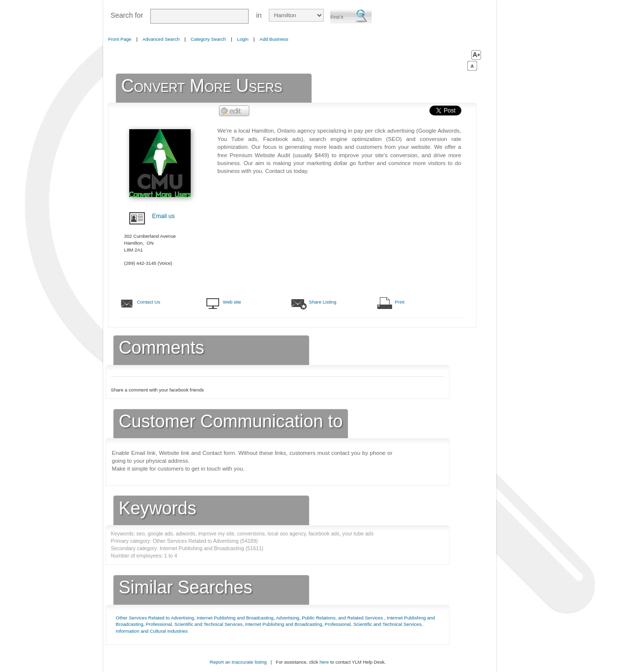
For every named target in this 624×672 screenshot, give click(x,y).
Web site (232, 302)
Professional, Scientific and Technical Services (194, 624)
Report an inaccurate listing (238, 662)
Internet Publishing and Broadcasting (235, 618)
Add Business (274, 39)
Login (242, 39)
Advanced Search (161, 39)
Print (400, 302)
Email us (164, 216)
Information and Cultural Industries (152, 631)
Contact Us (149, 302)
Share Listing (323, 302)
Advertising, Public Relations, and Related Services (330, 618)
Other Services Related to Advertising (155, 618)
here (324, 662)
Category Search (208, 39)
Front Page (120, 39)
